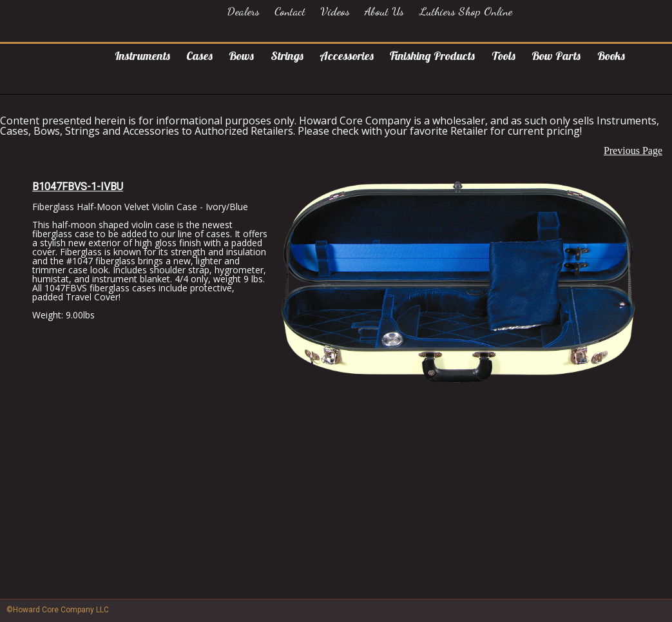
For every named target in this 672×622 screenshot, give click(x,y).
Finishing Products (432, 56)
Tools (504, 56)
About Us (384, 11)
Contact (290, 11)
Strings (287, 56)
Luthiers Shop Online (466, 11)
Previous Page (633, 151)
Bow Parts (556, 56)
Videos (335, 11)
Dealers (244, 11)
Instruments (142, 56)
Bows (241, 56)
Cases (199, 56)
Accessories (347, 56)
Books (611, 56)
